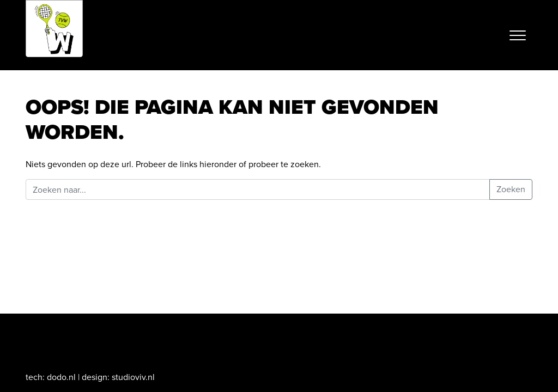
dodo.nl (61, 377)
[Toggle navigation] (518, 35)
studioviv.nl (133, 377)
